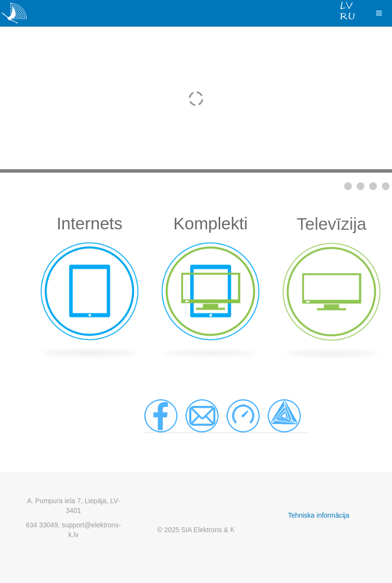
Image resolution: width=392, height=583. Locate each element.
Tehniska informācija (319, 515)
